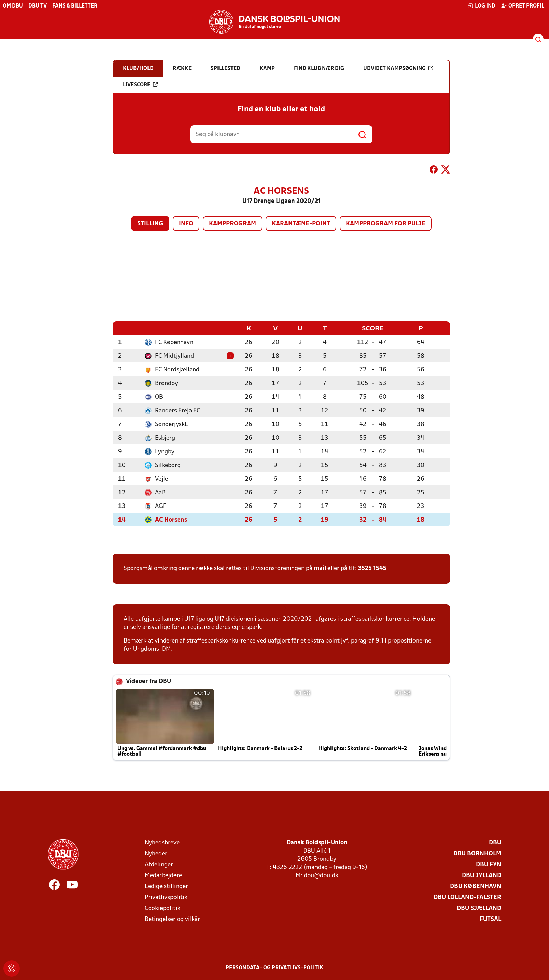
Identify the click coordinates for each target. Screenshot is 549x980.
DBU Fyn (489, 864)
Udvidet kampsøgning (398, 68)
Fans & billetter (75, 6)
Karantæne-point (301, 224)
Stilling (150, 224)
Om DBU (13, 6)
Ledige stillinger (166, 886)
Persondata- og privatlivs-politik (274, 968)
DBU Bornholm (477, 853)
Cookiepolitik (163, 908)
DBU (495, 843)
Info (186, 224)
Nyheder (156, 853)
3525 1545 (372, 568)
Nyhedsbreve (162, 843)
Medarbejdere (163, 875)
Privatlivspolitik (166, 897)
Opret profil (523, 6)
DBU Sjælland (479, 908)
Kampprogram (233, 224)
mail (320, 568)
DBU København (476, 886)
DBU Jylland (482, 875)
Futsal (490, 919)
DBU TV (38, 6)
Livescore (140, 85)
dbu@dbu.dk (321, 875)
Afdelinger (159, 864)
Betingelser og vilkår (172, 919)
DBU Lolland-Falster (467, 897)
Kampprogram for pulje (386, 224)
